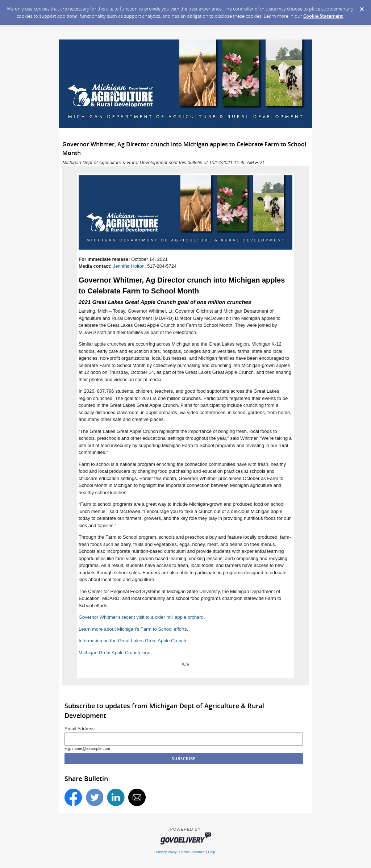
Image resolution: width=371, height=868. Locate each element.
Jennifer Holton (129, 266)
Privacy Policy (166, 852)
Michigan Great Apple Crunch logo (114, 653)
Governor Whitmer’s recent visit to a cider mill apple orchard (141, 617)
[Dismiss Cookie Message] (362, 9)
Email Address (80, 729)
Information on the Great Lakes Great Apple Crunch (132, 641)
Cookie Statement (323, 16)
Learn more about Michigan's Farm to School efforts (133, 629)
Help (212, 852)
